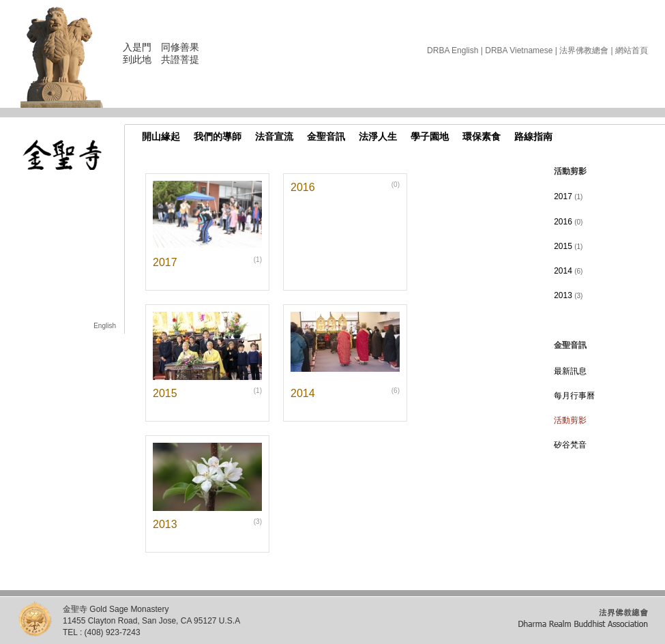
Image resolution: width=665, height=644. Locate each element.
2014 (568, 271)
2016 (568, 222)
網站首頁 (632, 50)
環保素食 (482, 136)
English (105, 326)
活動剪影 (570, 420)
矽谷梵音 (570, 445)
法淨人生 (378, 136)
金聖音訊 (326, 136)
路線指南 (533, 136)
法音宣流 (274, 136)
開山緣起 (161, 136)
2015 (568, 246)
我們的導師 (218, 136)
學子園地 (430, 136)
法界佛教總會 (584, 50)
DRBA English (453, 50)
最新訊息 (570, 371)
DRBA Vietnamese (519, 50)
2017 (568, 196)
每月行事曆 (574, 396)
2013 (568, 295)
